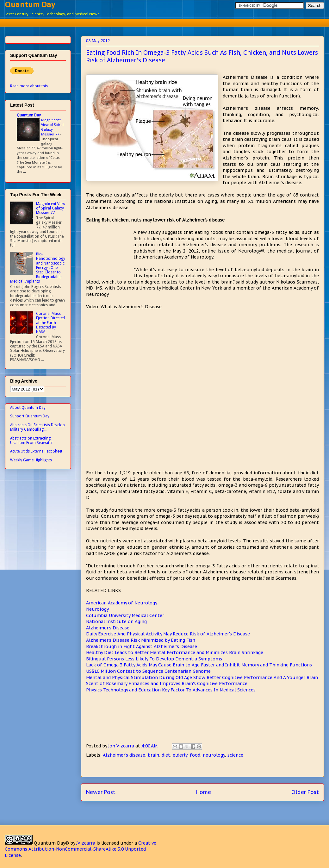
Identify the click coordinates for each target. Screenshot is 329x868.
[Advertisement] (110, 253)
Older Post (305, 792)
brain (153, 755)
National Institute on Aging (116, 621)
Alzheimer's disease (124, 755)
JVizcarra (86, 843)
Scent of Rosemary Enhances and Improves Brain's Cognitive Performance (167, 684)
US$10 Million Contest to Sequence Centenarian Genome (148, 671)
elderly (180, 755)
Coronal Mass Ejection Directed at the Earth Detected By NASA (50, 323)
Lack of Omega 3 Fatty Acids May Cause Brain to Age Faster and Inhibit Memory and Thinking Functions (199, 665)
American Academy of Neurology (122, 603)
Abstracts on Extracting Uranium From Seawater (31, 440)
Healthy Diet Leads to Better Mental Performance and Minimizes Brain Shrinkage (175, 653)
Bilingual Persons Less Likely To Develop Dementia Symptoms (154, 659)
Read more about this (29, 86)
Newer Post (101, 792)
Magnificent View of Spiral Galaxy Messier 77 (52, 127)
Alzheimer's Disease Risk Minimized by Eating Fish (141, 640)
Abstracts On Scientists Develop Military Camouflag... (37, 427)
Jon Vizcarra (122, 746)
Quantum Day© (51, 843)
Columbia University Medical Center (125, 615)
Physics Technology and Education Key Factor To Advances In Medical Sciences (171, 690)
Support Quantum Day (30, 416)
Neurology (97, 609)
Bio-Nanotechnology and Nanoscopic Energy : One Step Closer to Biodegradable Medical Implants (38, 268)
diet (166, 755)
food (195, 755)
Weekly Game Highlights (31, 460)
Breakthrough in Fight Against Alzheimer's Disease (142, 646)
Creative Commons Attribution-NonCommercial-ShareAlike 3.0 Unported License (81, 849)
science (235, 755)
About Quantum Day (28, 408)
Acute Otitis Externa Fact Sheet (36, 451)
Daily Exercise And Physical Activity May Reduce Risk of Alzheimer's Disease (168, 634)
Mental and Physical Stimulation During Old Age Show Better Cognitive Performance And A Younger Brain (202, 678)
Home (204, 792)
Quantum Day (30, 4)
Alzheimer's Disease (108, 628)
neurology (214, 755)
